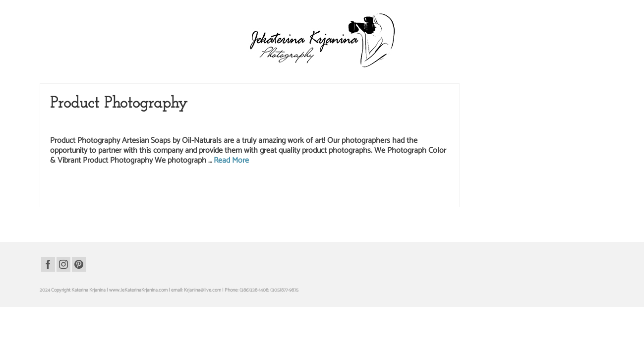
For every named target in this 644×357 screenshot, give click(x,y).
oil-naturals (192, 206)
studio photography (98, 217)
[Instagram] (63, 283)
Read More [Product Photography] (231, 180)
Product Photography (107, 143)
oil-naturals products (225, 206)
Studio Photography (157, 143)
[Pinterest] (79, 283)
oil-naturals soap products (273, 206)
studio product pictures (142, 217)
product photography (321, 206)
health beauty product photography (145, 206)
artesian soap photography (81, 206)
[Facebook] (48, 283)
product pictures (360, 206)
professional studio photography (409, 206)
